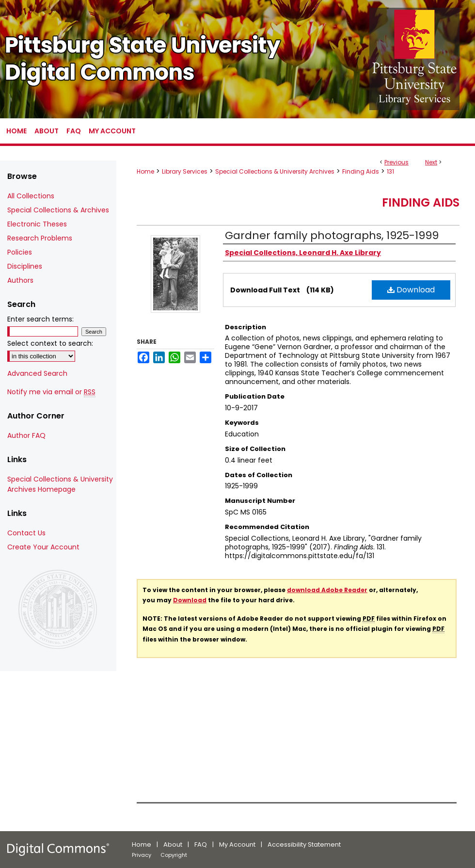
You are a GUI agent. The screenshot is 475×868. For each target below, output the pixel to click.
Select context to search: (50, 343)
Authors (20, 280)
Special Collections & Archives (58, 210)
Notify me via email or (51, 392)
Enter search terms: (40, 319)
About (173, 844)
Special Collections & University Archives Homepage (60, 484)
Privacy (142, 855)
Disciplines (25, 266)
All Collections (31, 196)
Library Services (185, 171)
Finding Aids (361, 171)
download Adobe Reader (327, 590)
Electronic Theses (37, 224)
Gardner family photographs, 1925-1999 (332, 235)
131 (390, 171)
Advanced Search (37, 373)
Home (145, 171)
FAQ (201, 844)
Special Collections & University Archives (275, 171)
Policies (20, 252)
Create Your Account (43, 547)
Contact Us (26, 533)
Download (411, 290)
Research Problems (40, 238)
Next (431, 162)
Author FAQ (26, 435)
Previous (396, 162)
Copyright (174, 855)
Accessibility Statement (304, 844)
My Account (237, 844)
